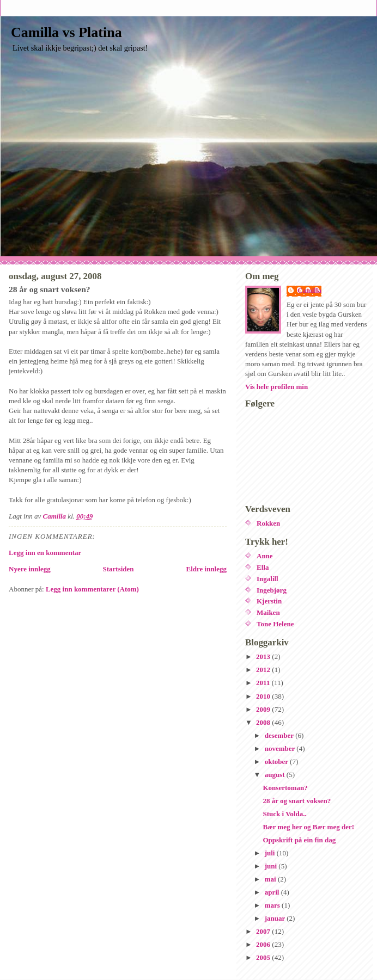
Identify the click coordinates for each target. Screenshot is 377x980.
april (273, 892)
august (276, 775)
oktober (277, 762)
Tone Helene (275, 624)
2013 (264, 657)
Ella (263, 567)
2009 (264, 709)
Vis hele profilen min (276, 387)
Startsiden (118, 569)
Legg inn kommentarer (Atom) (92, 589)
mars (273, 905)
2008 (264, 722)
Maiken (268, 612)
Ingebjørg (272, 590)
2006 (264, 944)
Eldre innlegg (206, 569)
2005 (264, 957)
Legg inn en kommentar (45, 553)
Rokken (268, 523)
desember (280, 735)
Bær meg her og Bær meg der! (308, 827)
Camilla (309, 290)
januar (276, 918)
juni (272, 866)
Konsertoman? (285, 788)
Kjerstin (269, 601)
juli (271, 853)
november (281, 748)
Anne (265, 556)
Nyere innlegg (30, 569)
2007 (264, 931)
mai (271, 879)
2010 (264, 696)
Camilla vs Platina (66, 32)
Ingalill (267, 579)
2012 (264, 670)
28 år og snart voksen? (297, 801)
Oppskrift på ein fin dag (299, 840)
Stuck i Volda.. (284, 814)
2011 (264, 683)
